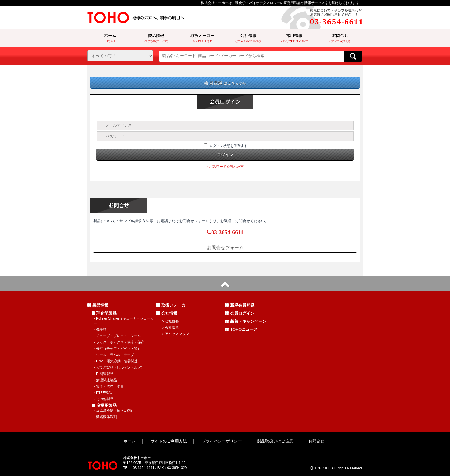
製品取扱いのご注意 (275, 441)
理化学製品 (104, 313)
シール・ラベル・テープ (114, 355)
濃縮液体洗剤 (105, 417)
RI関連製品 (103, 374)
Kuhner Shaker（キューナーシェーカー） (124, 321)
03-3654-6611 (225, 232)
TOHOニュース (241, 329)
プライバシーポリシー (222, 441)
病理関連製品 (105, 380)
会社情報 (167, 313)
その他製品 (103, 399)
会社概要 (171, 321)
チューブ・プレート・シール (117, 336)
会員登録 (225, 83)
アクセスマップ (176, 334)
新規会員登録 (240, 305)
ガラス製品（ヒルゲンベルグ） (119, 367)
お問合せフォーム (225, 247)
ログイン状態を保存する (228, 146)
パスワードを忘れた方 (225, 167)
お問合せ (316, 441)
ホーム (129, 441)
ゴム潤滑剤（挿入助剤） (114, 411)
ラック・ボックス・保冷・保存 (119, 342)
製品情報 (98, 305)
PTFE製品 (103, 393)
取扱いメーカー (173, 305)
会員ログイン (240, 313)
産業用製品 (104, 405)
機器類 (100, 330)
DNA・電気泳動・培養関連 (116, 361)
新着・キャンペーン (246, 321)
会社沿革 (171, 328)
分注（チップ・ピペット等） (117, 349)
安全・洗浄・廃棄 (109, 386)
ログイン (225, 155)
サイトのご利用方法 (169, 441)
